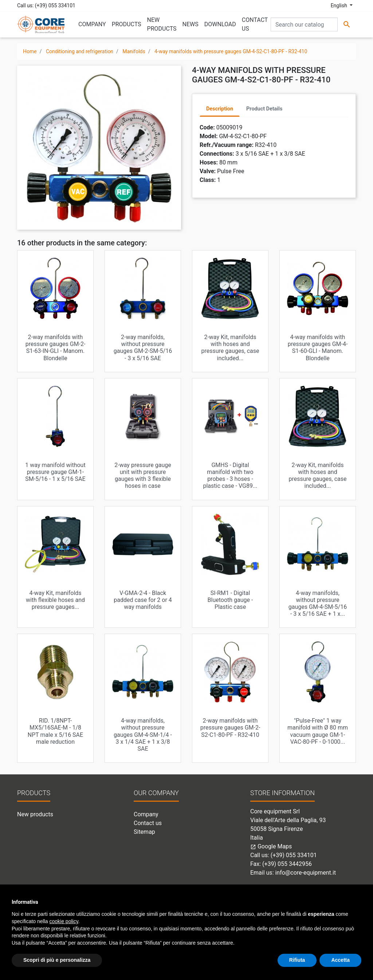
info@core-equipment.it (305, 873)
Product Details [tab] (264, 109)
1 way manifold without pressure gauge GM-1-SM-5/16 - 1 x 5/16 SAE (55, 472)
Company (146, 814)
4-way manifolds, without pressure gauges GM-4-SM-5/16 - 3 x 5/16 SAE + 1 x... (318, 604)
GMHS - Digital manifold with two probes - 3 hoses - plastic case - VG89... (230, 476)
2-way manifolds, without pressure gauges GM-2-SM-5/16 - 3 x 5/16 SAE (143, 348)
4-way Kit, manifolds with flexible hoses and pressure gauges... (55, 600)
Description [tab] (220, 109)
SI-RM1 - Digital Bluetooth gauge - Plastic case (230, 600)
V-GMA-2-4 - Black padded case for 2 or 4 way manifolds (143, 600)
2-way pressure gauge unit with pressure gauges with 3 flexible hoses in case (143, 476)
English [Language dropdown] (340, 5)
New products (35, 814)
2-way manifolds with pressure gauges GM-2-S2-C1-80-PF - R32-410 (230, 728)
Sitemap (144, 832)
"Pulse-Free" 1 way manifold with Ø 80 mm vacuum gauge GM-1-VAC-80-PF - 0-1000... (318, 731)
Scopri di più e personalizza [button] (57, 960)
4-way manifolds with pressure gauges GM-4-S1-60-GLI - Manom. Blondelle (318, 348)
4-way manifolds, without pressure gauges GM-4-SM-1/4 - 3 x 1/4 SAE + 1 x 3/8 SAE (143, 735)
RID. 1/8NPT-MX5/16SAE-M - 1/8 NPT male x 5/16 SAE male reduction (55, 731)
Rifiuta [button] (297, 960)
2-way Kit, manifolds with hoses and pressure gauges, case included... (230, 348)
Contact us (148, 823)
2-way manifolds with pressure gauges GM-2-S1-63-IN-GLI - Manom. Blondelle (56, 348)
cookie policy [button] (64, 921)
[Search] (304, 24)
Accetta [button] (340, 960)
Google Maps (271, 846)
